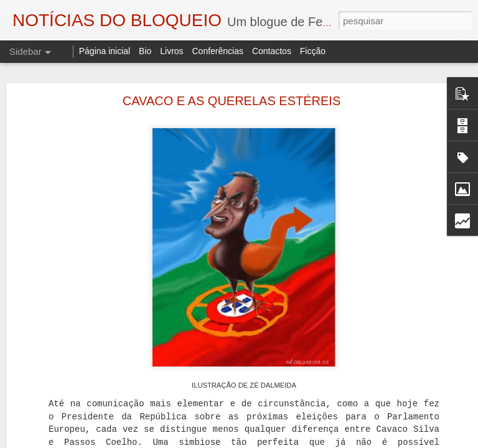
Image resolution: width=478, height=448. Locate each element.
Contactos (272, 51)
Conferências (218, 51)
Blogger (338, 441)
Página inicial (105, 51)
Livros (171, 51)
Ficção (313, 51)
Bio (145, 51)
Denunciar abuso (380, 441)
